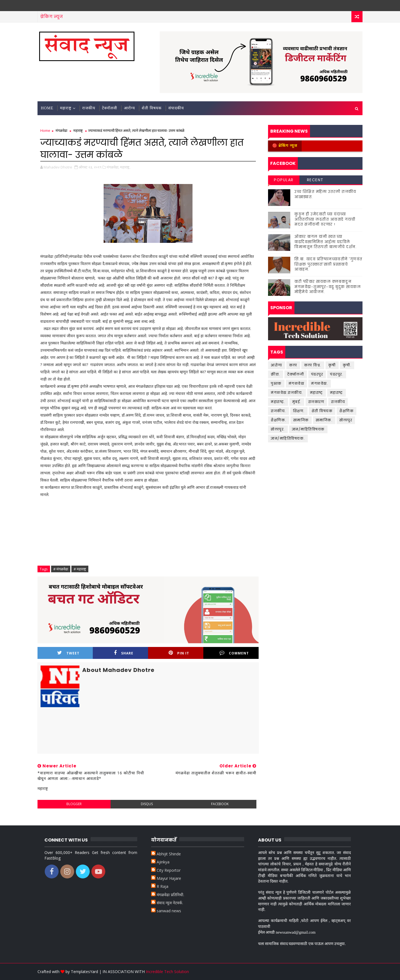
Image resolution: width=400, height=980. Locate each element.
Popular (284, 180)
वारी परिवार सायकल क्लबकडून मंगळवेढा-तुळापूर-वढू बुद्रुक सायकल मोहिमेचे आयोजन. (328, 287)
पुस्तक (276, 383)
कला (293, 365)
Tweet (68, 653)
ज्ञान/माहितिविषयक (308, 429)
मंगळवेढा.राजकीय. (287, 393)
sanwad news (169, 911)
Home (47, 108)
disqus (147, 804)
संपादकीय (176, 108)
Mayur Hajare (169, 878)
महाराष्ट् (317, 393)
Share (124, 653)
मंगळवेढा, (113, 167)
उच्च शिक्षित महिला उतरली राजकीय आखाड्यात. (325, 194)
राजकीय (89, 108)
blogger (74, 804)
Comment (234, 653)
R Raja (162, 886)
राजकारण (316, 402)
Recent (315, 180)
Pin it (179, 653)
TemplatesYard (84, 972)
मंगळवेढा (61, 130)
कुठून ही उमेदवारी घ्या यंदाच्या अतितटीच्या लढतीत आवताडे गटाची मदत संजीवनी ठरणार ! (325, 219)
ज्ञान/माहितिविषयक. (288, 438)
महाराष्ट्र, (125, 167)
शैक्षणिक (347, 411)
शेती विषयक (152, 108)
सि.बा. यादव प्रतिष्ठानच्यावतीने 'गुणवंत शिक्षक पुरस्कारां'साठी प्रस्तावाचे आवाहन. (328, 264)
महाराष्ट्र (66, 108)
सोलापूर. (278, 429)
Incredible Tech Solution (167, 972)
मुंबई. (297, 402)
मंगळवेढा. (320, 383)
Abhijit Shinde (169, 854)
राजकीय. (278, 411)
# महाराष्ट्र (80, 569)
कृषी (332, 365)
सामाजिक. (324, 420)
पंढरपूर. (337, 374)
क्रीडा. (276, 374)
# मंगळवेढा (61, 569)
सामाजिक (301, 420)
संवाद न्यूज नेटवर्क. (170, 903)
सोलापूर (346, 420)
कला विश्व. (313, 365)
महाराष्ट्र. (278, 402)
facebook (220, 804)
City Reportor (169, 870)
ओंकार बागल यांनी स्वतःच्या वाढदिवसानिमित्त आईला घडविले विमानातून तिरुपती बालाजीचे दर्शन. (326, 242)
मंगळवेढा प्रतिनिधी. (170, 895)
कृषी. (347, 365)
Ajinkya (163, 862)
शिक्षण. (299, 411)
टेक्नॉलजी (110, 108)
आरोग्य (129, 108)
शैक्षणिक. (279, 420)
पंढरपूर (317, 374)
